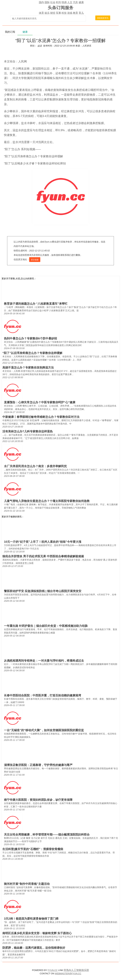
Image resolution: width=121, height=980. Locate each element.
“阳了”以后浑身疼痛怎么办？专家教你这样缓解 (32, 353)
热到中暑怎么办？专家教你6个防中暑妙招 (30, 338)
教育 (75, 13)
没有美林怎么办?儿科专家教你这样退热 (28, 431)
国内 (41, 2)
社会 (53, 2)
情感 (64, 2)
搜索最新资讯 (103, 18)
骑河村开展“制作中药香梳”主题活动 (27, 884)
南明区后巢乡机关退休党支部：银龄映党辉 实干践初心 (37, 933)
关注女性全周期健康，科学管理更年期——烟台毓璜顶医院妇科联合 (47, 835)
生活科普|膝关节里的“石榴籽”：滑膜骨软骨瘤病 (33, 849)
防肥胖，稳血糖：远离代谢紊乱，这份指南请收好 (34, 948)
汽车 (75, 2)
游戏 (70, 13)
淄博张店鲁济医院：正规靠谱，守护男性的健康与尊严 (38, 765)
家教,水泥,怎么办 (19, 279)
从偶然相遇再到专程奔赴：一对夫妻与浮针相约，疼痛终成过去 (44, 661)
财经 (53, 13)
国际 (47, 2)
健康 (81, 2)
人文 (70, 2)
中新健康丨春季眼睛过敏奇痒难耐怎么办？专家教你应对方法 (41, 417)
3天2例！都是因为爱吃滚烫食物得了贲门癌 (31, 919)
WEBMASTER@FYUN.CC (68, 974)
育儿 (81, 13)
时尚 (59, 2)
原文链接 (35, 260)
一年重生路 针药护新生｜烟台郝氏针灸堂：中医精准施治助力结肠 (46, 626)
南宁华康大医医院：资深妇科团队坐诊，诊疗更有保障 (38, 800)
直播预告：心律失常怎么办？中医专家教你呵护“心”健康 (40, 402)
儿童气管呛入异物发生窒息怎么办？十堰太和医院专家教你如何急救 (47, 501)
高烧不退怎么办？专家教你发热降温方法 (28, 368)
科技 (64, 13)
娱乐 (47, 13)
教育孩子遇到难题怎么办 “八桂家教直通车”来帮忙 (36, 304)
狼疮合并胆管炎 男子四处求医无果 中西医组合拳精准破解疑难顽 (43, 556)
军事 (59, 13)
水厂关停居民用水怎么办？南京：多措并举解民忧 (35, 466)
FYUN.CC (53, 970)
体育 (41, 13)
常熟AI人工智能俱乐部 (76, 970)
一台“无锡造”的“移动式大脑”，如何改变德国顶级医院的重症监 (44, 730)
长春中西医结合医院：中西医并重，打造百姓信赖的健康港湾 (43, 695)
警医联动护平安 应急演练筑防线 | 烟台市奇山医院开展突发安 (43, 591)
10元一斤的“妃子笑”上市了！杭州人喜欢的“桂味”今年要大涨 (43, 542)
